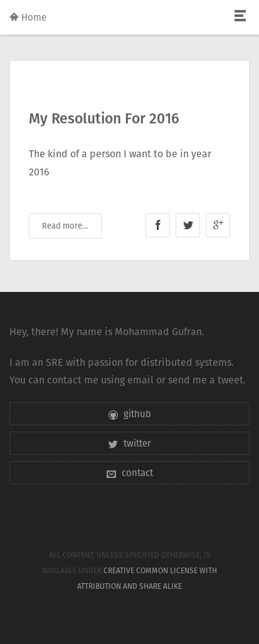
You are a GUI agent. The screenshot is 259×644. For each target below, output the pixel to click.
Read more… (65, 226)
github (130, 414)
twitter (130, 443)
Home (28, 17)
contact (130, 473)
